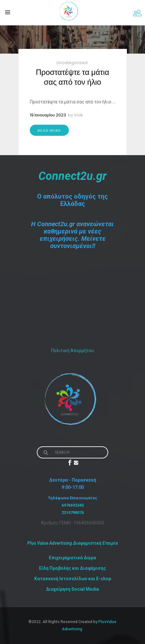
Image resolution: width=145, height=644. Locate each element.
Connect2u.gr (72, 176)
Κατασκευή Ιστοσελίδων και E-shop (73, 579)
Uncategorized (72, 63)
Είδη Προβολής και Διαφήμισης (72, 568)
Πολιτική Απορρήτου (72, 351)
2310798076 (73, 513)
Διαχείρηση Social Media (72, 589)
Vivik (79, 115)
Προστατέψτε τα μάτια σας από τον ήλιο (72, 77)
